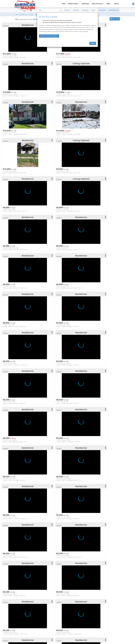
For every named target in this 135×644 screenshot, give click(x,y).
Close (93, 43)
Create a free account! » (49, 36)
